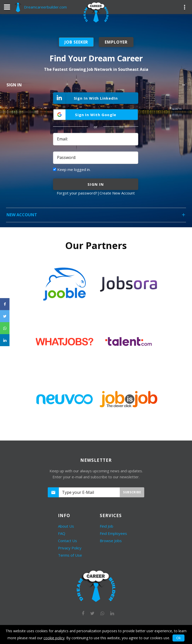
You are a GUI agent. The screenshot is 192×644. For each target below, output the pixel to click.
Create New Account (117, 193)
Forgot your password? (77, 193)
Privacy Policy (70, 548)
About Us (66, 526)
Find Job (106, 526)
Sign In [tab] (96, 86)
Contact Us (67, 541)
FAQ (62, 533)
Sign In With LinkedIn (86, 98)
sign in (95, 184)
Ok (178, 638)
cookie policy (54, 638)
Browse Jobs (111, 541)
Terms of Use (70, 555)
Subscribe (132, 492)
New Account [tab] (96, 216)
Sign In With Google (96, 115)
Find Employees (113, 533)
